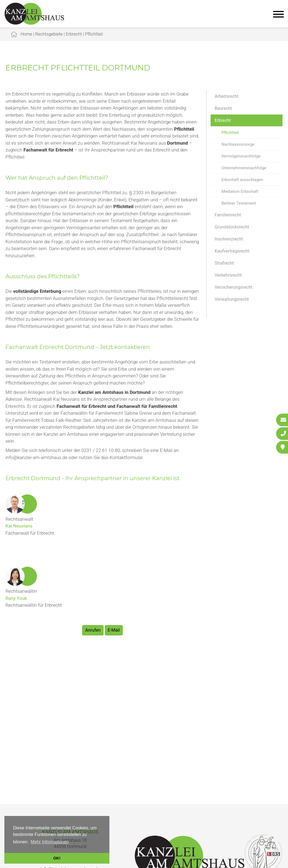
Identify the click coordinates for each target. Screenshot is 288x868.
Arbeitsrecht (227, 96)
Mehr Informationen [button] (50, 842)
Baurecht (223, 108)
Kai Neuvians (19, 526)
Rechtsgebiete (49, 34)
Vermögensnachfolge (241, 156)
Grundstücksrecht (232, 227)
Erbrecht (74, 34)
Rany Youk (16, 598)
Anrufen (93, 630)
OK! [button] (57, 858)
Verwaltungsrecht (232, 299)
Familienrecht (228, 215)
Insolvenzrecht (229, 239)
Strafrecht (224, 263)
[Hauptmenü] (278, 15)
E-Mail (114, 630)
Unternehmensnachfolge (244, 168)
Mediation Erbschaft (240, 191)
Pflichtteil (94, 34)
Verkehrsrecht (228, 275)
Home (26, 34)
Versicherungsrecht (234, 287)
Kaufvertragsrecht (232, 251)
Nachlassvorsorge (238, 144)
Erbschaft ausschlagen (242, 180)
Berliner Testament (239, 203)
